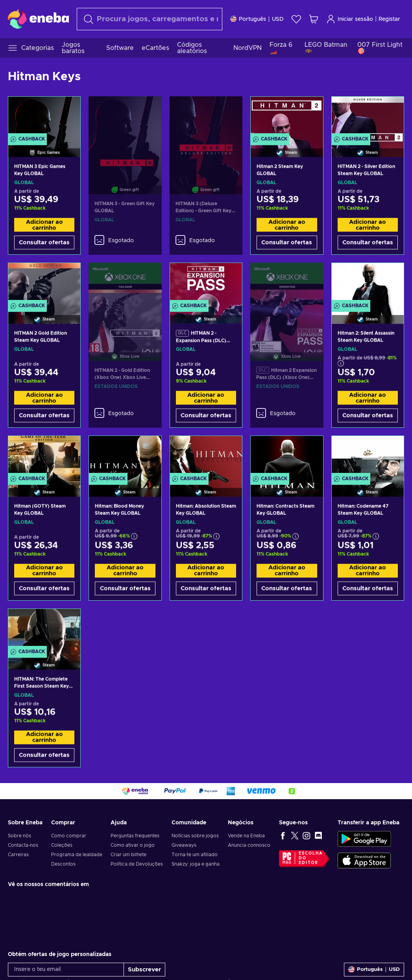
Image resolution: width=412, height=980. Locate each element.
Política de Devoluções (137, 864)
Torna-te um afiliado (195, 855)
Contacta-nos (23, 845)
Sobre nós (19, 836)
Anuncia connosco (249, 845)
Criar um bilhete (128, 855)
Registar (389, 19)
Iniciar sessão (350, 19)
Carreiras (18, 855)
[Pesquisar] (150, 19)
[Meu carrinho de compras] (314, 19)
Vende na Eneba (246, 836)
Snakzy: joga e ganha (196, 864)
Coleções (62, 845)
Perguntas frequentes (135, 836)
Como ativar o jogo (133, 845)
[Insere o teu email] (66, 970)
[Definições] (257, 19)
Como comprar (69, 836)
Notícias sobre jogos (195, 836)
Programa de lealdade (77, 855)
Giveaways (184, 845)
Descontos (63, 864)
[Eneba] (38, 19)
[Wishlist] (296, 19)
